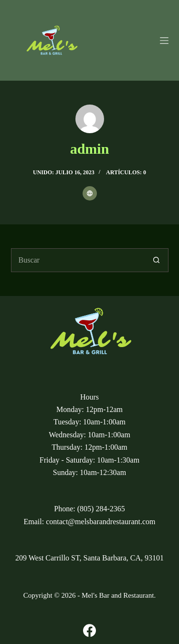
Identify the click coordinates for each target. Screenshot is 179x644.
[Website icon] (90, 193)
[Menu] (164, 41)
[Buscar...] (78, 260)
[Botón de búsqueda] (157, 260)
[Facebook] (89, 630)
